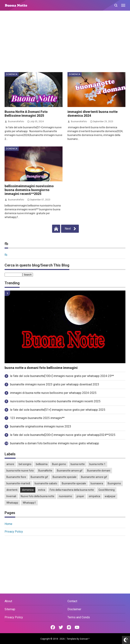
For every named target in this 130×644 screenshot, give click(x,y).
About (8, 601)
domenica (12, 74)
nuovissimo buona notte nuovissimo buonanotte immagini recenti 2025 (55, 401)
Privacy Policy (14, 532)
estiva (42, 490)
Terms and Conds (79, 617)
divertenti (12, 490)
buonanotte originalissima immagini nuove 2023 (41, 426)
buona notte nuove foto (20, 471)
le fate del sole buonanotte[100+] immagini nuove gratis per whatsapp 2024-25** (62, 376)
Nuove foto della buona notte (37, 496)
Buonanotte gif (39, 477)
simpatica (94, 496)
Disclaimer (74, 609)
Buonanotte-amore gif (94, 477)
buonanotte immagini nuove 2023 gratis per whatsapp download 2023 (55, 384)
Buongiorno (114, 483)
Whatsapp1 (29, 503)
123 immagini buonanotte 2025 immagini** (37, 418)
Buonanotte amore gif (70, 471)
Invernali (11, 496)
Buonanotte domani (99, 471)
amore (10, 464)
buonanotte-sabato (46, 483)
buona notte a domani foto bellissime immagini (41, 368)
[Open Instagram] (69, 627)
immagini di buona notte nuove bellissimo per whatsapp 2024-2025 (53, 393)
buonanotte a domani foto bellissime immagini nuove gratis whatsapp (55, 443)
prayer (80, 496)
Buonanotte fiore (16, 477)
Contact (72, 601)
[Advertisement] (65, 42)
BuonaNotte (45, 471)
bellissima (42, 464)
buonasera (97, 483)
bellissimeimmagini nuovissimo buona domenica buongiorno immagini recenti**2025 (29, 190)
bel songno (25, 464)
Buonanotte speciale (65, 477)
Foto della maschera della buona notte (72, 490)
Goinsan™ (85, 639)
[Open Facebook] (53, 627)
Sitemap (10, 609)
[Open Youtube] (77, 627)
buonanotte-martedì (18, 483)
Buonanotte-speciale (74, 483)
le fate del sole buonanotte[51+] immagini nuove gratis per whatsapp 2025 (58, 410)
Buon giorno (59, 464)
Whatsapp (12, 503)
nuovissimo (65, 496)
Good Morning (107, 490)
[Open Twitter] (61, 627)
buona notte (78, 464)
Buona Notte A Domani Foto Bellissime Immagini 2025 (26, 114)
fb (6, 255)
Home (8, 524)
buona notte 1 (97, 464)
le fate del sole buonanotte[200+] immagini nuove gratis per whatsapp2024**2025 (63, 435)
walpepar (110, 496)
